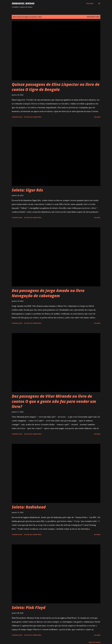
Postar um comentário (33, 117)
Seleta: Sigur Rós (27, 190)
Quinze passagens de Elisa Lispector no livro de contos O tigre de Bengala (56, 87)
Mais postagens (95, 642)
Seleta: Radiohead (29, 507)
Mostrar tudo (93, 17)
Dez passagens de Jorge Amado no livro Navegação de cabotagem (48, 293)
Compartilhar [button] (17, 117)
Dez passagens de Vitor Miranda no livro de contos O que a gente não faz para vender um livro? (54, 401)
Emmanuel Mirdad (23, 3)
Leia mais (97, 117)
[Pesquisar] (90, 3)
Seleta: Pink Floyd (29, 607)
